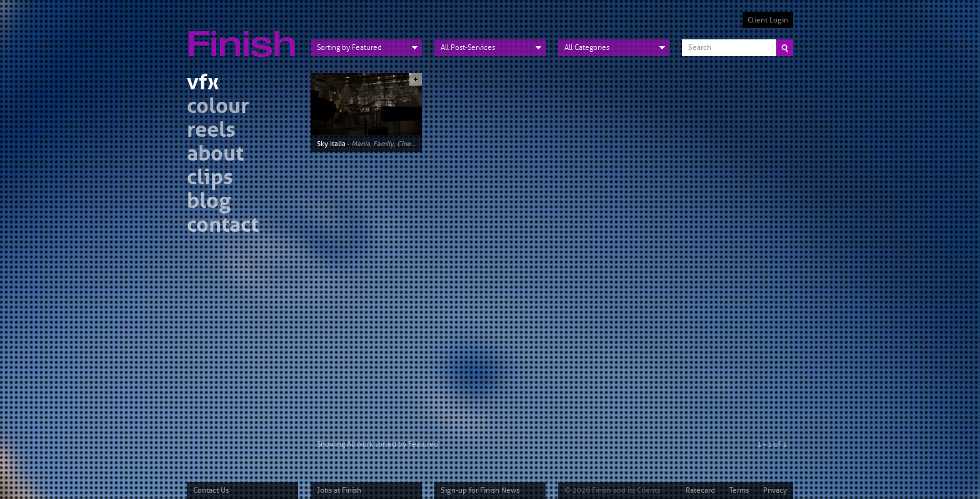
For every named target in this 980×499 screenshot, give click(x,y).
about (215, 155)
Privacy (775, 490)
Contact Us (211, 490)
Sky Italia (331, 144)
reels (211, 131)
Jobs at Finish (339, 490)
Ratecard (700, 490)
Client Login (768, 20)
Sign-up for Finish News (480, 490)
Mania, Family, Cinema (386, 144)
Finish (245, 36)
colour (218, 108)
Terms (739, 490)
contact (223, 226)
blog (209, 203)
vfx (203, 84)
